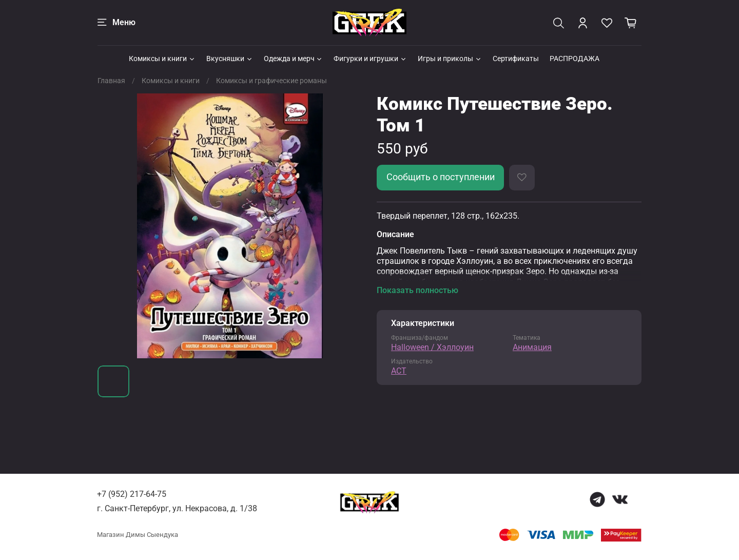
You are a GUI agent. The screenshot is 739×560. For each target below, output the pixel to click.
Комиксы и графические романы (271, 81)
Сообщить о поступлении (441, 177)
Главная (111, 81)
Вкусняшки (230, 59)
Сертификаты (516, 59)
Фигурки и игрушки (370, 59)
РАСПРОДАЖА (575, 59)
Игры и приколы (450, 59)
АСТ (399, 371)
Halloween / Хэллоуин (432, 347)
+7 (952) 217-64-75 (132, 494)
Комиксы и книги (162, 59)
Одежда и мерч (294, 59)
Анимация (532, 347)
